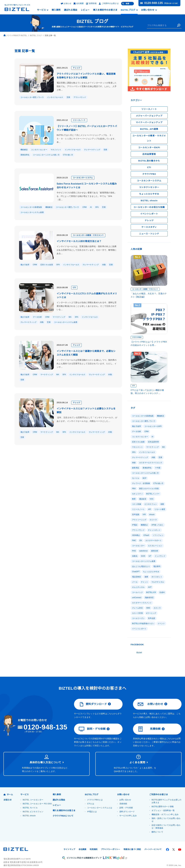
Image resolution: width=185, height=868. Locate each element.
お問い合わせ (148, 10)
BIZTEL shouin (149, 201)
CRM (84, 207)
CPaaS (146, 535)
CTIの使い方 (68, 155)
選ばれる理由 (71, 10)
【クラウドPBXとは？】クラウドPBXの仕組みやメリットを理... (149, 343)
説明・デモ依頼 (92, 724)
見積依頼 (149, 724)
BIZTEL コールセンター (33, 795)
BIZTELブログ (128, 10)
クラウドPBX (149, 174)
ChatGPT (136, 572)
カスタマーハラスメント (154, 597)
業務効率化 (25, 155)
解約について (157, 827)
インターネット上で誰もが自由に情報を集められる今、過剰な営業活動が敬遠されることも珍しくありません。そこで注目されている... (87, 306)
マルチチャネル (158, 582)
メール (135, 582)
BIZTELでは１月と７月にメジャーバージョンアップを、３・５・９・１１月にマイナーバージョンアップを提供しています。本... (87, 137)
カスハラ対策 (137, 608)
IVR (144, 514)
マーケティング (59, 317)
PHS (134, 551)
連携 (146, 577)
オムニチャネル (138, 587)
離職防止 (136, 525)
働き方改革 (25, 265)
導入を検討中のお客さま (105, 10)
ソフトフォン (157, 535)
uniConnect (159, 592)
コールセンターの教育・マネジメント (89, 235)
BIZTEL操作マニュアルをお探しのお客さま (166, 796)
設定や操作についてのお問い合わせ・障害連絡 (166, 822)
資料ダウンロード (93, 699)
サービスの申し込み (128, 811)
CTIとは (91, 799)
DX (140, 540)
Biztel (139, 647)
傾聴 (150, 504)
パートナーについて (153, 844)
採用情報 (91, 3)
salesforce (143, 551)
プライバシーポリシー (110, 844)
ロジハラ (153, 520)
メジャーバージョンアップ (149, 116)
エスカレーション (155, 546)
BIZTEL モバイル (30, 803)
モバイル (136, 478)
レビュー (85, 10)
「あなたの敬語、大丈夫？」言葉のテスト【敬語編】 (149, 295)
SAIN (143, 556)
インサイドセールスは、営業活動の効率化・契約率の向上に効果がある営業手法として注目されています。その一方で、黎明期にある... (87, 250)
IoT (150, 556)
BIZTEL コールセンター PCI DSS (37, 799)
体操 (134, 463)
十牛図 (158, 468)
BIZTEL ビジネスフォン (33, 807)
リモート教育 (160, 509)
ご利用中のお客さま (109, 3)
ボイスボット (157, 577)
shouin (152, 514)
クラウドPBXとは (95, 795)
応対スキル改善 (46, 265)
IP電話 (163, 520)
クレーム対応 (137, 603)
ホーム (8, 789)
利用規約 (94, 844)
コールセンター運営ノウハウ (32, 97)
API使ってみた (148, 525)
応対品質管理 (149, 154)
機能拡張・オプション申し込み (165, 809)
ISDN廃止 (136, 535)
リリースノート (80, 120)
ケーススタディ (149, 227)
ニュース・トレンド (149, 234)
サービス (41, 10)
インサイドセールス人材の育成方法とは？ (79, 241)
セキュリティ (137, 494)
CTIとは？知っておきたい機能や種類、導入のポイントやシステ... (147, 392)
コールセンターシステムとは (100, 803)
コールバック (160, 587)
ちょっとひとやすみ (149, 194)
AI (91, 207)
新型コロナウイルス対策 (149, 488)
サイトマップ (69, 844)
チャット (144, 582)
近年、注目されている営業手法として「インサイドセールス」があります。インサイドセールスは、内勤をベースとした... (87, 419)
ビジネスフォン (138, 504)
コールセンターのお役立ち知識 (149, 207)
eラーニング (151, 608)
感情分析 (155, 551)
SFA (96, 207)
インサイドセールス (55, 97)
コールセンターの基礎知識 (31, 207)
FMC (134, 540)
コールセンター (138, 546)
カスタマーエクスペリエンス (151, 463)
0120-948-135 (153, 3)
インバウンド (160, 556)
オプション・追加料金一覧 (163, 806)
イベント (161, 618)
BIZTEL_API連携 (149, 129)
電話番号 (157, 566)
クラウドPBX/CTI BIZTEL (15, 36)
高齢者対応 (137, 597)
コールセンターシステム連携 (32, 212)
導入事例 (56, 10)
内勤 (103, 265)
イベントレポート (149, 214)
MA (70, 317)
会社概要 (79, 3)
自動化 (135, 556)
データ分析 (37, 317)
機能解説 (24, 150)
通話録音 (143, 499)
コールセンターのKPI (149, 147)
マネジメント (56, 150)
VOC (151, 499)
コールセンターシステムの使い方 (46, 155)
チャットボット (154, 530)
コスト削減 (161, 499)
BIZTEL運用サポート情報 (163, 801)
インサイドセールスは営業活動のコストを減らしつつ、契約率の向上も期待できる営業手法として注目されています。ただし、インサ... (87, 364)
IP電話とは (92, 807)
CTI (75, 288)
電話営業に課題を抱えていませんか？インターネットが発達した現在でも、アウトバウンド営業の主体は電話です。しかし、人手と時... (87, 86)
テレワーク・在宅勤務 (141, 483)
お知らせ (66, 3)
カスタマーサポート (153, 540)
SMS (148, 603)
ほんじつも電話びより (141, 566)
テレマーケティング (92, 150)
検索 (127, 4)
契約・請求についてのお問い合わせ (166, 815)
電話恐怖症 (137, 577)
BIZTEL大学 (137, 592)
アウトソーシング (139, 520)
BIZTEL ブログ (92, 21)
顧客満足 (136, 468)
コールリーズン (138, 613)
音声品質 (152, 613)
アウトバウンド (80, 97)
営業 (68, 97)
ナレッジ (77, 68)
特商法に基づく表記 (132, 844)
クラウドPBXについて (63, 811)
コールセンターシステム (84, 178)
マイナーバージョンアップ (149, 122)
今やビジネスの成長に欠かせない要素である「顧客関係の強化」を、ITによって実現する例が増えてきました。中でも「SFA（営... (87, 196)
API (149, 509)
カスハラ (157, 603)
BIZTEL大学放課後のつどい (143, 618)
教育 (134, 499)
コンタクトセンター (39, 150)
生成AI (148, 592)
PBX (134, 488)
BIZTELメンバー (153, 494)
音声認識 (136, 514)
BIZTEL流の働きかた (149, 161)
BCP (144, 478)
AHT (150, 587)
